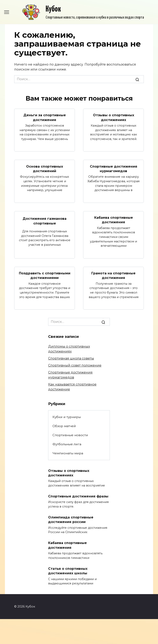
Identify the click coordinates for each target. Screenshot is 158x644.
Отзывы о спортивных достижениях (114, 117)
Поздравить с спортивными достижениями (45, 276)
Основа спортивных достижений (45, 169)
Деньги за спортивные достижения (45, 117)
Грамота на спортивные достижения (113, 276)
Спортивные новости (70, 435)
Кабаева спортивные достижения (114, 220)
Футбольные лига (67, 444)
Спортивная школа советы (71, 358)
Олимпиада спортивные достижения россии (71, 520)
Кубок (53, 9)
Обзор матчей (64, 426)
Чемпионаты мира (68, 453)
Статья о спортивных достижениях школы (68, 571)
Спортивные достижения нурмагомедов (114, 169)
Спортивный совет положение (75, 365)
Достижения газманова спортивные (45, 221)
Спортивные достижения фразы (78, 496)
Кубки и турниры (67, 417)
